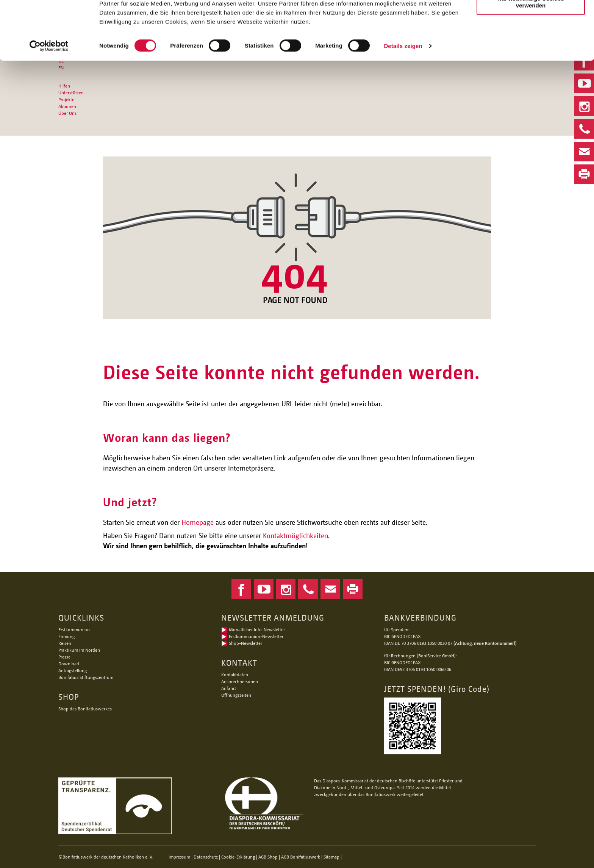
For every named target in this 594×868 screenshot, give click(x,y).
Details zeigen (403, 88)
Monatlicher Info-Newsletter (257, 629)
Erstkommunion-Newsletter (256, 636)
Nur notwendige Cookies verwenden (531, 44)
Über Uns (67, 113)
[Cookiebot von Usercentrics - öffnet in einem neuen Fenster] (49, 89)
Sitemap (331, 857)
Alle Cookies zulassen (531, 19)
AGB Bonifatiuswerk (301, 857)
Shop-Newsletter (245, 643)
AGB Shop (268, 857)
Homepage (198, 522)
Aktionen (67, 106)
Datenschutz (206, 857)
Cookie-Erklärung (238, 857)
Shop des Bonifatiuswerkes (85, 709)
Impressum (179, 857)
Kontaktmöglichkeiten (295, 535)
